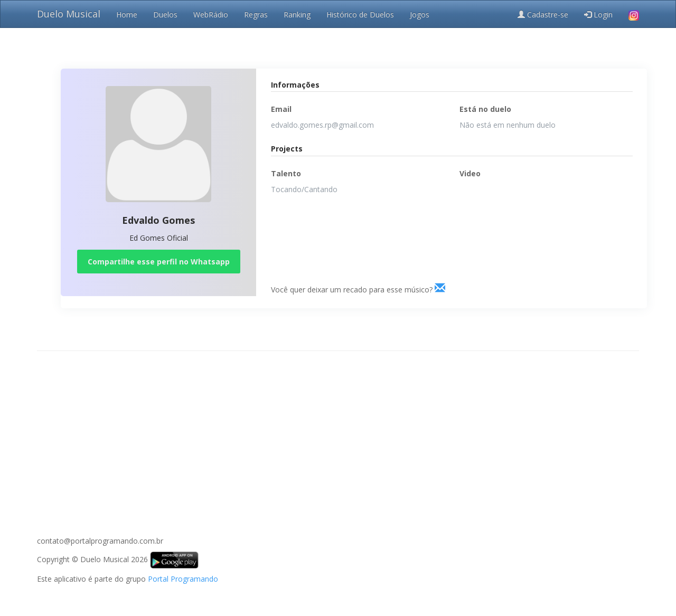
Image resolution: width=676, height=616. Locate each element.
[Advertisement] (338, 435)
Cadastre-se (543, 15)
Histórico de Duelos (360, 15)
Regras (256, 15)
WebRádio (211, 15)
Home (127, 15)
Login (598, 15)
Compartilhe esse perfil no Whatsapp (159, 262)
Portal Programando (183, 579)
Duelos (165, 15)
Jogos (420, 15)
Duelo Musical (69, 14)
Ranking (297, 15)
